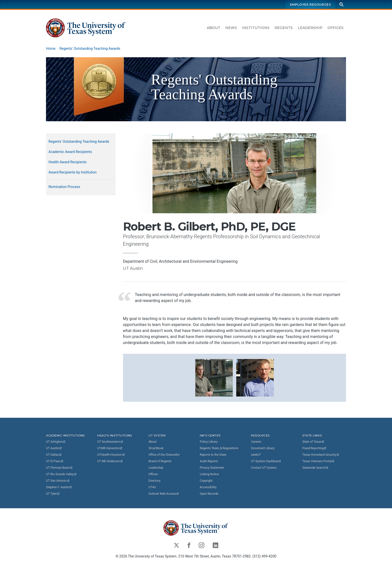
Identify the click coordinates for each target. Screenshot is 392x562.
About (213, 28)
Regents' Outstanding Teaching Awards (90, 48)
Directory (154, 481)
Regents (284, 28)
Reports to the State (213, 455)
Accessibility (208, 487)
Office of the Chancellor (164, 455)
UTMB (110, 448)
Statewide (315, 468)
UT (56, 442)
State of (313, 442)
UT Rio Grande (61, 474)
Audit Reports (209, 461)
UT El (55, 461)
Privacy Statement (212, 468)
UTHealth (111, 455)
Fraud (314, 448)
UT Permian (59, 468)
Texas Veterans (318, 461)
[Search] (341, 4)
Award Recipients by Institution (72, 172)
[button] (214, 377)
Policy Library (209, 442)
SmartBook (156, 448)
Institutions (256, 28)
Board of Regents (160, 461)
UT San (58, 481)
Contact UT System (264, 468)
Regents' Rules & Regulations (219, 448)
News (231, 28)
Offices (335, 28)
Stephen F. (59, 487)
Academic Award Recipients (70, 152)
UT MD (110, 461)
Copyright (206, 481)
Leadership (310, 28)
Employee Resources (310, 5)
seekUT (256, 455)
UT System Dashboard (266, 461)
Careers (256, 442)
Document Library (263, 448)
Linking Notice (209, 474)
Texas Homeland (321, 455)
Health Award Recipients (67, 162)
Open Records (209, 494)
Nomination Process (64, 187)
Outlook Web (164, 494)
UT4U (152, 487)
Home (51, 48)
